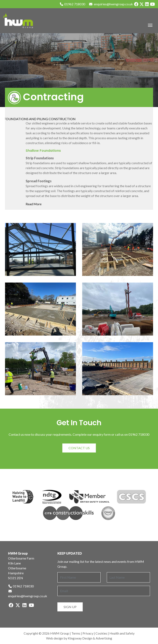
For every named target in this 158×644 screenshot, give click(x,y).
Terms (76, 633)
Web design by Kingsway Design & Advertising (79, 638)
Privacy (88, 633)
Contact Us (79, 448)
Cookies (101, 633)
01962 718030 (72, 4)
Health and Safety (122, 633)
